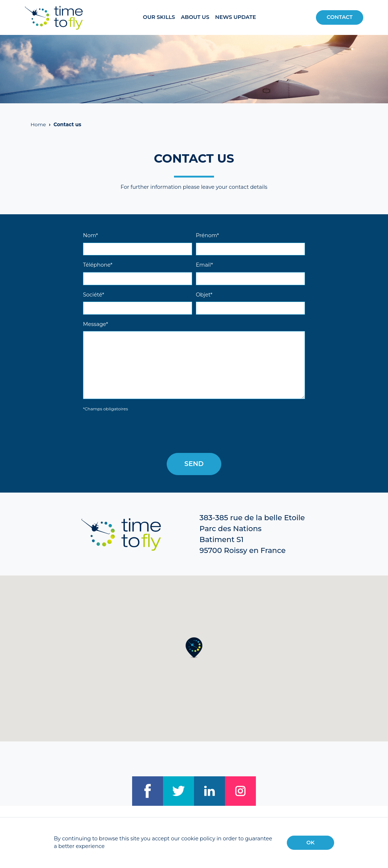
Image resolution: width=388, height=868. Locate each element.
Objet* (204, 295)
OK (311, 843)
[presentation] (138, 433)
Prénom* (207, 235)
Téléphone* (98, 265)
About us (195, 17)
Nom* (90, 235)
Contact (339, 17)
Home (38, 124)
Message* (96, 324)
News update (235, 17)
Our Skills (159, 17)
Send (194, 464)
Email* (204, 265)
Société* (94, 295)
